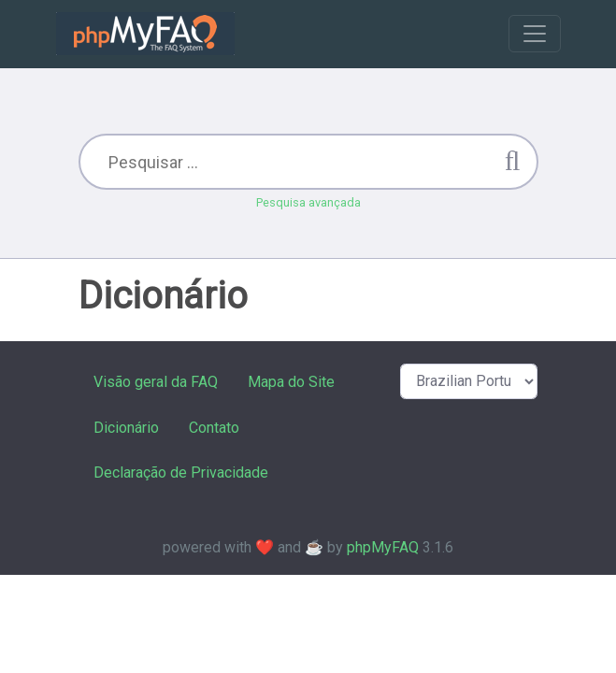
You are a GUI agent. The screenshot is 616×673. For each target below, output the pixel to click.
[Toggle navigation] (535, 34)
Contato (214, 428)
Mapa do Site (291, 382)
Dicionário (126, 428)
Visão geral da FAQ (156, 382)
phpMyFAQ (383, 547)
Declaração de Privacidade (181, 473)
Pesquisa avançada (308, 202)
